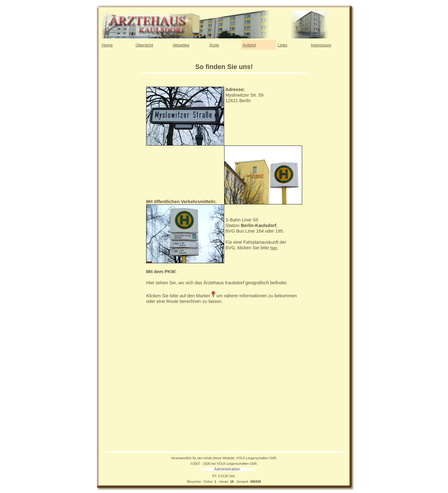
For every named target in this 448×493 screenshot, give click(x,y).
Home (107, 45)
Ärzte (214, 45)
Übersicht (144, 45)
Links (283, 45)
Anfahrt (249, 45)
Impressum (321, 45)
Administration (227, 469)
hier (274, 248)
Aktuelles (181, 45)
